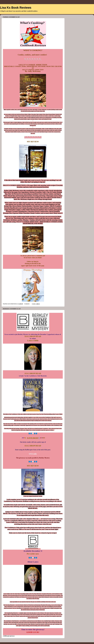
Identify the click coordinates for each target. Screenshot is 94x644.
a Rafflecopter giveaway (9, 636)
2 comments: (27, 304)
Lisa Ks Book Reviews (16, 8)
